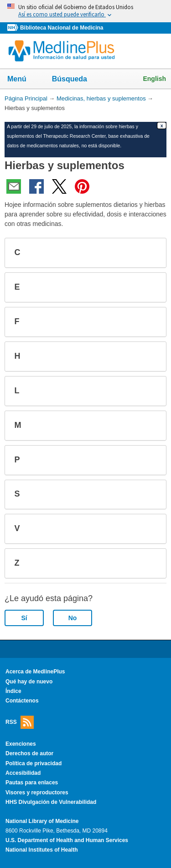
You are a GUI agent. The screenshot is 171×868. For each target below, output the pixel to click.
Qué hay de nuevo (29, 682)
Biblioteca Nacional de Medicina (62, 28)
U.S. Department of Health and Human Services (67, 840)
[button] (152, 253)
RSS (20, 722)
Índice (13, 691)
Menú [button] (23, 80)
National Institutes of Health (41, 850)
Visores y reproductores (37, 793)
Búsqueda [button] (75, 82)
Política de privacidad (34, 763)
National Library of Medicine (42, 821)
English (154, 79)
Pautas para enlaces (32, 783)
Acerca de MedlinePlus (35, 672)
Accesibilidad (23, 773)
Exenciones (21, 744)
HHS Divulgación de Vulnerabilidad (51, 802)
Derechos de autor (29, 753)
